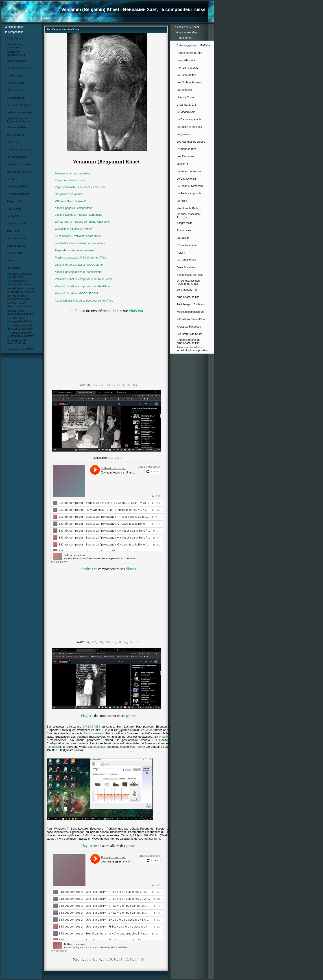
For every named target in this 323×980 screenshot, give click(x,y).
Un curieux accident (19, 194)
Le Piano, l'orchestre (19, 164)
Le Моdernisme (186, 112)
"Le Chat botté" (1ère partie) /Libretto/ (20, 305)
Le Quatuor (183, 134)
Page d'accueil (15, 39)
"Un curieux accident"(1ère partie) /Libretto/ (20, 327)
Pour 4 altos (14, 209)
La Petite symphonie (19, 172)
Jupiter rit (12, 142)
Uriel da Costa (15, 83)
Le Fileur (12, 179)
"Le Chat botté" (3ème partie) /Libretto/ (20, 320)
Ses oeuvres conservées (14, 46)
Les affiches (14, 268)
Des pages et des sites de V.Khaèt (17, 342)
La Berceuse (14, 76)
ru (188, 68)
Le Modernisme (16, 98)
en (181, 68)
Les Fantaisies (15, 135)
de (184, 68)
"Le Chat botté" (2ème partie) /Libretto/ (20, 312)
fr (178, 68)
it (197, 68)
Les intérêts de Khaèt (189, 334)
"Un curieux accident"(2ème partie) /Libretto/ (20, 335)
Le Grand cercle (16, 238)
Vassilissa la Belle (17, 187)
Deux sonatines (16, 246)
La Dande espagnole (19, 105)
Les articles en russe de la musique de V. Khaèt (21, 290)
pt (191, 68)
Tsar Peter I (14, 231)
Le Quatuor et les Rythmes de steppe (18, 120)
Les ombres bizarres (19, 68)
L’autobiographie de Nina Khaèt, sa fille (189, 341)
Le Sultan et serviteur (19, 113)
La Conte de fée (16, 61)
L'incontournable (17, 224)
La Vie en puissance (19, 150)
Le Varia (12, 261)
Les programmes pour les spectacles (18, 283)
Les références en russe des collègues (19, 298)
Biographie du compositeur (16, 53)
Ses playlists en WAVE (20, 349)
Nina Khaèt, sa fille (188, 297)
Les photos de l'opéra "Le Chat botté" (20, 275)
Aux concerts (14, 253)
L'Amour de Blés (17, 127)
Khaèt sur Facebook (189, 327)
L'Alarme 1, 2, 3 (16, 90)
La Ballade (13, 216)
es (194, 68)
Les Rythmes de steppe (191, 142)
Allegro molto (15, 201)
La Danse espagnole (189, 120)
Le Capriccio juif (16, 157)
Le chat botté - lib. (187, 290)
